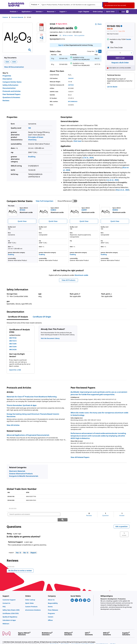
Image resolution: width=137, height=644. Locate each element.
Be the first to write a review (21, 566)
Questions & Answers (11, 97)
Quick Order (110, 12)
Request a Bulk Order (120, 63)
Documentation (9, 88)
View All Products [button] (68, 280)
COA (7, 62)
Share (98, 24)
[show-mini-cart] (124, 12)
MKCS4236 (13, 349)
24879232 (71, 85)
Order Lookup (98, 12)
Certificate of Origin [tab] (42, 317)
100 (30, 128)
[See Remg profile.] (9, 528)
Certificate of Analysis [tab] (18, 317)
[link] (13, 508)
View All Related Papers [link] (80, 457)
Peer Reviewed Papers (11, 94)
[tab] (7, 17)
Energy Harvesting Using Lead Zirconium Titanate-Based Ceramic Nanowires (33, 415)
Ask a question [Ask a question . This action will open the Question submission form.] (79, 35)
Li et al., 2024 (88, 158)
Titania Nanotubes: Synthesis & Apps (22, 405)
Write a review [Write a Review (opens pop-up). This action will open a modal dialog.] (68, 35)
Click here (77, 141)
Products (5, 17)
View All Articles (13, 425)
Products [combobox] (34, 4)
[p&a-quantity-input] (120, 53)
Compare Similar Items (12, 82)
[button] (84, 12)
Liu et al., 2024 (113, 180)
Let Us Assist (112, 87)
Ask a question (122, 521)
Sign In (61, 45)
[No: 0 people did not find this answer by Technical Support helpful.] (26, 547)
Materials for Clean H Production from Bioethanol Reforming (32, 396)
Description (7, 79)
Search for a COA (15, 370)
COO (14, 62)
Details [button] (129, 39)
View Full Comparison (45, 201)
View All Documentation (14, 67)
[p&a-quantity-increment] (131, 53)
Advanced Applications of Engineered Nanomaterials (28, 435)
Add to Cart (120, 58)
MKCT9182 (13, 338)
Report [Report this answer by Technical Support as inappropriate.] (33, 547)
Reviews (6, 100)
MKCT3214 (13, 341)
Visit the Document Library (50, 338)
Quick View (22, 221)
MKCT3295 (13, 344)
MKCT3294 (13, 347)
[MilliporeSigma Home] (16, 5)
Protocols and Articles (12, 91)
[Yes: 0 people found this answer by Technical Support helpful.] (18, 547)
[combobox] (69, 5)
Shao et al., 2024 (122, 190)
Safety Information (10, 85)
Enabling (32, 157)
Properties (7, 76)
